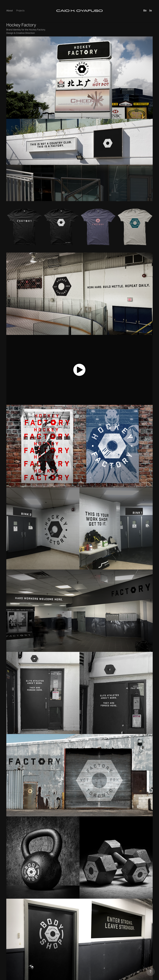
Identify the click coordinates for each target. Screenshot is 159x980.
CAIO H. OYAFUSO (79, 11)
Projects (20, 11)
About (10, 11)
